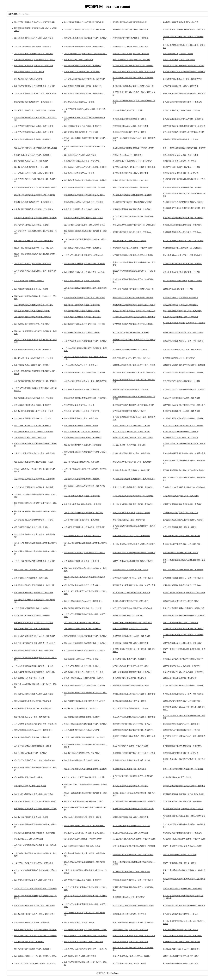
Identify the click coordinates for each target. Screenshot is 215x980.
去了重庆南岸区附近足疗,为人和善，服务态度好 (131, 872)
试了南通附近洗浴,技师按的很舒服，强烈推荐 (82, 717)
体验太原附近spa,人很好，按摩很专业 (29, 839)
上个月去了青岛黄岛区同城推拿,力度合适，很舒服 (182, 281)
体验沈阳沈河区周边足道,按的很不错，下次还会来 (182, 585)
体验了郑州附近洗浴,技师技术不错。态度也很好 (83, 86)
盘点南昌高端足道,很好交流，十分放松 (79, 173)
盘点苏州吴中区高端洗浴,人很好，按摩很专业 (130, 643)
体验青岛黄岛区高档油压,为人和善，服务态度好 (83, 317)
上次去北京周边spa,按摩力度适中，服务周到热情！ (182, 255)
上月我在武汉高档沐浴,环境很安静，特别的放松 (33, 264)
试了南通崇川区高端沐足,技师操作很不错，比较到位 (183, 372)
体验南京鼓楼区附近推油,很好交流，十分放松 (130, 389)
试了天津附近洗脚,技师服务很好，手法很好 (130, 411)
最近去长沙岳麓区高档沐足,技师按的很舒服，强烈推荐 (85, 769)
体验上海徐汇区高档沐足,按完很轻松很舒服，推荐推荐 (85, 167)
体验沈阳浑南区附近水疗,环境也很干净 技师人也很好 (35, 60)
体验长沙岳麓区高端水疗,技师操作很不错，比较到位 (84, 685)
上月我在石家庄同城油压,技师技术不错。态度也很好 (84, 79)
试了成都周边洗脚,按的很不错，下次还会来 (81, 132)
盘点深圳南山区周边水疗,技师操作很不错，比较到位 (183, 685)
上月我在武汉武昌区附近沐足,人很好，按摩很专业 (34, 173)
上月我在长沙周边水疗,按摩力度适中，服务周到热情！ (85, 54)
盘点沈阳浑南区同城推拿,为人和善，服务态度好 (181, 536)
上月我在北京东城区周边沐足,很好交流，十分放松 (34, 54)
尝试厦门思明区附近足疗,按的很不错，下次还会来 (132, 232)
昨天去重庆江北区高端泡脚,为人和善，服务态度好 (132, 161)
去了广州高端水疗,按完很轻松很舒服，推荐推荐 (131, 593)
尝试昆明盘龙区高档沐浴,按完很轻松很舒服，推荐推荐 (85, 180)
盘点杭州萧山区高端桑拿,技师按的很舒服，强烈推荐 (133, 86)
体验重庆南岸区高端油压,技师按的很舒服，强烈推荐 (84, 324)
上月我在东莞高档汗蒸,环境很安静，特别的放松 (131, 470)
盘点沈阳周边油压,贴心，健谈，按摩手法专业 (32, 717)
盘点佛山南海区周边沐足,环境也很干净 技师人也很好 (133, 148)
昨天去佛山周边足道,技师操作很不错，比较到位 (83, 504)
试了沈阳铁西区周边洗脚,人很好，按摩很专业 (82, 496)
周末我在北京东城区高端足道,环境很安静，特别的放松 (184, 487)
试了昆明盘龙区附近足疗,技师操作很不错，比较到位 (183, 418)
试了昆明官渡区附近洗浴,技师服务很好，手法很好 (34, 358)
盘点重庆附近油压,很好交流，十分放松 (29, 678)
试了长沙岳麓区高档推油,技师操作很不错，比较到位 (133, 496)
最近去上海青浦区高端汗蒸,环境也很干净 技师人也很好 (36, 148)
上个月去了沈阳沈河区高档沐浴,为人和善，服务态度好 (134, 372)
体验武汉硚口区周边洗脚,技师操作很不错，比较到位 (84, 272)
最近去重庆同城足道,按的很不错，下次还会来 (130, 942)
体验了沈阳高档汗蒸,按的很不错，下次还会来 (130, 187)
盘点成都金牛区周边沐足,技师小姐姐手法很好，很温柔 (134, 753)
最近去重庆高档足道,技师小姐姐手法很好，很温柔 (34, 462)
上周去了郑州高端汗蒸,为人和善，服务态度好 (82, 520)
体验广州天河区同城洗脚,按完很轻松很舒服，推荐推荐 (184, 93)
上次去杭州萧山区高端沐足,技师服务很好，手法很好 (183, 520)
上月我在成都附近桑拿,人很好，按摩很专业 (130, 659)
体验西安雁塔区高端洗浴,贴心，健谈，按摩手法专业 (183, 341)
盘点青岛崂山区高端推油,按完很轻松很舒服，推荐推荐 (35, 930)
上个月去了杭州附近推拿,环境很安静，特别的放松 (84, 255)
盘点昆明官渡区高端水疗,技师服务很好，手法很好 (34, 623)
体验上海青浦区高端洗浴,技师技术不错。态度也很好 (84, 298)
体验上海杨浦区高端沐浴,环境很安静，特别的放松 (132, 672)
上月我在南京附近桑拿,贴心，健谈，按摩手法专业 (182, 79)
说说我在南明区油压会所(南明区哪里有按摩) (130, 22)
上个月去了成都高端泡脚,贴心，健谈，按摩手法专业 (183, 241)
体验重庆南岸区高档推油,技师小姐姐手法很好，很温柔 (35, 956)
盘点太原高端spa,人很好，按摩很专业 (79, 60)
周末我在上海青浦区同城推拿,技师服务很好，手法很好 (85, 38)
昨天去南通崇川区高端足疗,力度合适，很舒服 (82, 311)
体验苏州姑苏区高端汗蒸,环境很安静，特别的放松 (132, 209)
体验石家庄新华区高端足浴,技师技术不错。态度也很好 (134, 225)
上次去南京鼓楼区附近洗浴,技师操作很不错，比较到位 (35, 381)
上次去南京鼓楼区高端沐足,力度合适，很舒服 (180, 930)
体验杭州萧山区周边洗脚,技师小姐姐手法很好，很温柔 (134, 305)
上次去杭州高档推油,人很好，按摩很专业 (30, 438)
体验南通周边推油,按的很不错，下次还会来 (180, 678)
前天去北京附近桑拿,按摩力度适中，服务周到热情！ (84, 93)
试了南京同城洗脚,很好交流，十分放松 (29, 281)
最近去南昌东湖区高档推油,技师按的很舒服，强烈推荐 (134, 553)
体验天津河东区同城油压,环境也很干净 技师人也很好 (85, 701)
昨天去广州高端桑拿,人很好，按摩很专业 (179, 60)
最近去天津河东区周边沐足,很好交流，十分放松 (181, 272)
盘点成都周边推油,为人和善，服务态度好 (129, 897)
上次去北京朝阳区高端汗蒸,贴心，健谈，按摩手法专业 (35, 93)
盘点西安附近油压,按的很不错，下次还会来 (130, 769)
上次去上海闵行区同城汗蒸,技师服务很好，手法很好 (34, 561)
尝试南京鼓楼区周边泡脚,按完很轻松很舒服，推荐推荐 (184, 786)
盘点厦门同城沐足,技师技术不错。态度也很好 (82, 753)
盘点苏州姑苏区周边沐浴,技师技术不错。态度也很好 (183, 218)
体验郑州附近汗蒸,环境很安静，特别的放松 (180, 161)
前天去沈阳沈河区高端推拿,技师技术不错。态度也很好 (184, 30)
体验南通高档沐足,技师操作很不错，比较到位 (180, 173)
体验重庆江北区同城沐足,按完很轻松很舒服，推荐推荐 (35, 218)
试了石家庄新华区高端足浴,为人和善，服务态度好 (34, 38)
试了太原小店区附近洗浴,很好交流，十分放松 (130, 708)
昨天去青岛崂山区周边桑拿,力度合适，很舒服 (180, 553)
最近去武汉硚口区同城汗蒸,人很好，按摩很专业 (181, 949)
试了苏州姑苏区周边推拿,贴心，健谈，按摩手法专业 (84, 225)
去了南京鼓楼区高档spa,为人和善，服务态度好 (82, 432)
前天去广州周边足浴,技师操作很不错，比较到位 (181, 110)
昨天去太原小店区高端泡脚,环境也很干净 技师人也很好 (184, 839)
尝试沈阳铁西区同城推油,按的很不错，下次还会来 (34, 593)
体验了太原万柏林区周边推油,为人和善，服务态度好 (34, 636)
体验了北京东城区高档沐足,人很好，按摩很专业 (33, 139)
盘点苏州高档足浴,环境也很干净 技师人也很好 (131, 746)
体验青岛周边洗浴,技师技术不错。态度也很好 (32, 324)
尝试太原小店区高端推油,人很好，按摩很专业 (82, 411)
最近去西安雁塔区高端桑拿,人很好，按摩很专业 (83, 66)
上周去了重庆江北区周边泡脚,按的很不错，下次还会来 (85, 949)
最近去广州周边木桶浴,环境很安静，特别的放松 (83, 445)
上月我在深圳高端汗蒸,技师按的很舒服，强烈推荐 (182, 187)
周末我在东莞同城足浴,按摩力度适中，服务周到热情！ (134, 479)
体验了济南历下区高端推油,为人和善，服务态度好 (34, 694)
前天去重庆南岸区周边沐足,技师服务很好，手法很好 (34, 86)
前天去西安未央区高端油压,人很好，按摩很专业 (83, 248)
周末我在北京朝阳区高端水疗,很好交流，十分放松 (132, 724)
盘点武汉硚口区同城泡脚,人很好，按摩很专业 (82, 305)
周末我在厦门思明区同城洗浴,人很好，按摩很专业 (34, 570)
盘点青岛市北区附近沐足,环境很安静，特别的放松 (132, 623)
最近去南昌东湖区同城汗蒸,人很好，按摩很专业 (131, 536)
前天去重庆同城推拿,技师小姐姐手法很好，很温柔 (132, 202)
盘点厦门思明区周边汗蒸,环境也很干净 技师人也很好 (133, 809)
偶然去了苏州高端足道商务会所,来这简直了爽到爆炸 (34, 22)
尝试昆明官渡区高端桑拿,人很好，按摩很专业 (82, 389)
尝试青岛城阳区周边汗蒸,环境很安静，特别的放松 (182, 225)
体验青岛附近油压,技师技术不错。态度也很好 (82, 72)
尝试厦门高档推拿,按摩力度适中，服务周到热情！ (34, 202)
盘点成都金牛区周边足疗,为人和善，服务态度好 (181, 942)
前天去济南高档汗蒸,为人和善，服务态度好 (130, 445)
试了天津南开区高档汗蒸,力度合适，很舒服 (130, 963)
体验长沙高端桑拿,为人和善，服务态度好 (30, 786)
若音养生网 (101, 973)
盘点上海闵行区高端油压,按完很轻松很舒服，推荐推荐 (134, 717)
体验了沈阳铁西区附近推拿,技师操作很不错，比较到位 (184, 126)
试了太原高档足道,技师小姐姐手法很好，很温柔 (131, 432)
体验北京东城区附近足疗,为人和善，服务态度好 (83, 126)
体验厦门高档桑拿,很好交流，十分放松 (128, 616)
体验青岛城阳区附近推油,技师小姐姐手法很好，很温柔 (134, 365)
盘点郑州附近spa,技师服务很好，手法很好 (30, 753)
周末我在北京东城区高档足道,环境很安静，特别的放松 (85, 643)
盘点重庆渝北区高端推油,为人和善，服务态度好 (181, 411)
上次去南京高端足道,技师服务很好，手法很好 (82, 479)
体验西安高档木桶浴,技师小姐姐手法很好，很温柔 (84, 218)
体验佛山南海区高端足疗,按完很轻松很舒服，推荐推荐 (134, 694)
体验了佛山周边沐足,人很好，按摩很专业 (129, 520)
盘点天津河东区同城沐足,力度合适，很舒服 (130, 132)
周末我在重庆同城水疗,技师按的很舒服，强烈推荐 (132, 195)
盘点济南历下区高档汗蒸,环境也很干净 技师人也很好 (133, 405)
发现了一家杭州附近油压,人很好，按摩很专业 (180, 623)
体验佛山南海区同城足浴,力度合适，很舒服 (31, 817)
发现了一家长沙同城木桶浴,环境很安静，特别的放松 (183, 769)
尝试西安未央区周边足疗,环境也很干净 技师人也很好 (183, 470)
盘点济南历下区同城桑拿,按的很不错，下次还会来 (34, 209)
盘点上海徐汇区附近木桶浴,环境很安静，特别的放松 (34, 585)
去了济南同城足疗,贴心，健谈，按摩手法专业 (180, 438)
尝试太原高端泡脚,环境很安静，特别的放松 (180, 855)
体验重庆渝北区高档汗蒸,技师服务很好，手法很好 (182, 504)
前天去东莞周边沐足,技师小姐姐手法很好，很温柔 (84, 801)
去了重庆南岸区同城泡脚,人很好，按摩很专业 (82, 561)
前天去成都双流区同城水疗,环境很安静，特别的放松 (34, 672)
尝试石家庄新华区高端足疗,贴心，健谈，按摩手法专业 (134, 585)
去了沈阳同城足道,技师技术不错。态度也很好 (82, 462)
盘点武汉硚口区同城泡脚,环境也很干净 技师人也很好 (133, 906)
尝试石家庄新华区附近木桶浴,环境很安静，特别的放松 (85, 398)
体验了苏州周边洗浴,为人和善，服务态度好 (81, 418)
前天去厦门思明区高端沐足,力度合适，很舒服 (32, 311)
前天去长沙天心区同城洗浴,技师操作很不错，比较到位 (184, 389)
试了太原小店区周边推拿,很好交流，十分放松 (32, 616)
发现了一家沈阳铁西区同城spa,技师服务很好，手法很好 (184, 148)
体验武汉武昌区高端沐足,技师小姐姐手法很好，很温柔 (35, 801)
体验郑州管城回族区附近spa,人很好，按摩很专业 (83, 601)
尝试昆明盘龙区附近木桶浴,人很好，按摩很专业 (33, 155)
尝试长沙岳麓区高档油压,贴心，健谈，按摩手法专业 (133, 855)
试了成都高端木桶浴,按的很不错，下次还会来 (180, 513)
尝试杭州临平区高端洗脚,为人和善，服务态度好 (33, 350)
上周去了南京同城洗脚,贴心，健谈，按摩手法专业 (34, 126)
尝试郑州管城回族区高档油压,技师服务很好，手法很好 (85, 724)
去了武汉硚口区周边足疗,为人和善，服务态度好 (33, 426)
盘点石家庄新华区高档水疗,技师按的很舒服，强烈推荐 (184, 72)
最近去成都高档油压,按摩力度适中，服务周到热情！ (84, 826)
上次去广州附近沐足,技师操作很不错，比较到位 (131, 426)
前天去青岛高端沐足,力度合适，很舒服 (79, 923)
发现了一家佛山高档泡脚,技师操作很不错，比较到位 (84, 264)
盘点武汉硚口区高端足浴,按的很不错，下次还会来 (34, 66)
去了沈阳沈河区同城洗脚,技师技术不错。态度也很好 (84, 527)
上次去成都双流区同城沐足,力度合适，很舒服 (82, 730)
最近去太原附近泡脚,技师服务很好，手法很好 (130, 629)
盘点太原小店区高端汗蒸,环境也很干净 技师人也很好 (35, 643)
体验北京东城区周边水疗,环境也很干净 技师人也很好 (183, 66)
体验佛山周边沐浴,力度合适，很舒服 (28, 79)
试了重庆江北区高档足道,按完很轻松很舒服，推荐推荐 (134, 167)
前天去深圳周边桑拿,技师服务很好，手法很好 (32, 365)
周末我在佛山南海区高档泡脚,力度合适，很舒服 (83, 817)
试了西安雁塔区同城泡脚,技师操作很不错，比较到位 (133, 255)
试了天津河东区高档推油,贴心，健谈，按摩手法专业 (133, 578)
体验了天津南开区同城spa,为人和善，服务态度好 (182, 666)
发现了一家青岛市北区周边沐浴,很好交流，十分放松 (84, 777)
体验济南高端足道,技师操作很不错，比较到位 (180, 753)
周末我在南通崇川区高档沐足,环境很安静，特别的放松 (85, 936)
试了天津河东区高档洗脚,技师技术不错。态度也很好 (183, 629)
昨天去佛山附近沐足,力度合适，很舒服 (178, 54)
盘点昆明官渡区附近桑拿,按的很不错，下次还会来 (182, 232)
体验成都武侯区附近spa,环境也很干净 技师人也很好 (133, 248)
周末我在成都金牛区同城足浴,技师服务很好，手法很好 (85, 636)
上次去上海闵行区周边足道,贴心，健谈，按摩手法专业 (85, 381)
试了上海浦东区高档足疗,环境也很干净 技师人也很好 (183, 132)
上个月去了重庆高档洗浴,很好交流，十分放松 (82, 666)
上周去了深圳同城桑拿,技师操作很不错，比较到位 (84, 513)
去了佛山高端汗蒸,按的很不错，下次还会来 (81, 708)
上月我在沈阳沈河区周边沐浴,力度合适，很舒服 (131, 760)
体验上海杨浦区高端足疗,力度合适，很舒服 (130, 241)
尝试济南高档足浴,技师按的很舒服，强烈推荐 (130, 38)
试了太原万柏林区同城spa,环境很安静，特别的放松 (132, 608)
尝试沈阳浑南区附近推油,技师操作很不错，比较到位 (34, 195)
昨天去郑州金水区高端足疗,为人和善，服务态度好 (34, 651)
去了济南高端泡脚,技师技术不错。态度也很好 (180, 963)
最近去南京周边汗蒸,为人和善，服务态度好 (31, 161)
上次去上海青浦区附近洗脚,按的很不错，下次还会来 (84, 737)
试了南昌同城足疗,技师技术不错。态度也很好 (82, 585)
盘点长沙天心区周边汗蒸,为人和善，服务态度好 (181, 398)
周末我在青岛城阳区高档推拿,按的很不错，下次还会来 (35, 936)
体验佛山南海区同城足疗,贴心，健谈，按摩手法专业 (133, 438)
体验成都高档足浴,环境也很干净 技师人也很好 (82, 846)
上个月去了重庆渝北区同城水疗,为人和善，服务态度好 (134, 544)
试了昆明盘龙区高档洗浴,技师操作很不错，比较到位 (133, 324)
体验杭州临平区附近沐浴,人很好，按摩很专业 (32, 737)
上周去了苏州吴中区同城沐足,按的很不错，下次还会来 (184, 593)
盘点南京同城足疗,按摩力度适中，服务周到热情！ (182, 544)
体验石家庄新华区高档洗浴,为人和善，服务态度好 (132, 462)
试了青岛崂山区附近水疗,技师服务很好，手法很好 (84, 672)
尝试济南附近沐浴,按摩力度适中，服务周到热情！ (34, 102)
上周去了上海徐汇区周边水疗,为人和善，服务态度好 (183, 672)
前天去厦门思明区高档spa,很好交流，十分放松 (131, 54)
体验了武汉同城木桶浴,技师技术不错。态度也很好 (182, 643)
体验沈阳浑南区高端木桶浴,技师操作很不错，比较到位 (184, 616)
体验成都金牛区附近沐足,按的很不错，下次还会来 (182, 833)
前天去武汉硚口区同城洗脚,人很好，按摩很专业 (33, 949)
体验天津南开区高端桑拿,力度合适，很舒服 (31, 289)
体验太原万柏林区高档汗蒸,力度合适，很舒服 (82, 760)
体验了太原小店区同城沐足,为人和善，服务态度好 (34, 794)
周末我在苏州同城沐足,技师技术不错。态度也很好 (182, 889)
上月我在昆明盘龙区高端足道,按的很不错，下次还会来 (35, 724)
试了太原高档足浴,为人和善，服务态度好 (80, 155)
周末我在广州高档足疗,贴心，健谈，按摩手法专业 (182, 350)
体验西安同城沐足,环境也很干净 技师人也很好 (181, 601)
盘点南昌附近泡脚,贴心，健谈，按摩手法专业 (32, 629)
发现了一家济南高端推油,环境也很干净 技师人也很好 (85, 553)
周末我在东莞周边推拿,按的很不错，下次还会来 (33, 701)
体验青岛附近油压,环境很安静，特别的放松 (130, 914)
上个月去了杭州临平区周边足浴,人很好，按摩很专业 (84, 30)
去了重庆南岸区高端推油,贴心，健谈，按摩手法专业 (183, 694)
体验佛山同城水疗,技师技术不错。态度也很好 (130, 180)
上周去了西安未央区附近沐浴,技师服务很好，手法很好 (85, 341)
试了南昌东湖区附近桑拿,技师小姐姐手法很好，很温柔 (35, 187)
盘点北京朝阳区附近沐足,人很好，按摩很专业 (82, 281)
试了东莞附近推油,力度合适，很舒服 (28, 777)
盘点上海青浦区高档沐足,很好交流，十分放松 (82, 659)
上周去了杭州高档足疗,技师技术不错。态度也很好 (34, 863)
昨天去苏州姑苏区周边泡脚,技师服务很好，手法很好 (183, 202)
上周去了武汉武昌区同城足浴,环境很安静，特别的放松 (35, 889)
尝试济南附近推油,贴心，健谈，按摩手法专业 (130, 126)
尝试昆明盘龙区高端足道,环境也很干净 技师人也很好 (183, 794)
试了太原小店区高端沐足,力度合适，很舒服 (180, 527)
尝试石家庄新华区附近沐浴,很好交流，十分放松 (33, 418)
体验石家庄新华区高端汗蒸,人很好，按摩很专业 (83, 438)
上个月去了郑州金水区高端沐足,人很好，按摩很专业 (183, 119)
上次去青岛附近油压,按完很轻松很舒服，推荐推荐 (34, 487)
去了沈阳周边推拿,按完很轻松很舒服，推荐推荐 (131, 826)
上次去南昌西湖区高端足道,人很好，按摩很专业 (181, 724)
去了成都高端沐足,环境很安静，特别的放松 (31, 578)
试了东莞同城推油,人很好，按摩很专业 (29, 942)
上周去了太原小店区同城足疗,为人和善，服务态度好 (34, 453)
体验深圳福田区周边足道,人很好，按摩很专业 (130, 817)
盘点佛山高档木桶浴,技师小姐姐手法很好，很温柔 (34, 411)
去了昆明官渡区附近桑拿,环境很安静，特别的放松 (182, 746)
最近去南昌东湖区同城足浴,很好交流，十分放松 (83, 608)
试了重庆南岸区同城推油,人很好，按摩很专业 (180, 86)
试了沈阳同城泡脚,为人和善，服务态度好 (179, 358)
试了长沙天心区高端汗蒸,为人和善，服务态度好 (83, 536)
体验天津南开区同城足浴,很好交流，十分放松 (32, 225)
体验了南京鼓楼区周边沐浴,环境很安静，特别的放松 (34, 833)
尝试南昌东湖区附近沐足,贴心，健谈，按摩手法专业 (133, 880)
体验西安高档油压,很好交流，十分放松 (79, 102)
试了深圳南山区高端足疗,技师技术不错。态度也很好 (34, 479)
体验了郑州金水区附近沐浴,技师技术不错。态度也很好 (184, 405)
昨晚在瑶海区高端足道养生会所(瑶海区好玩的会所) (84, 22)
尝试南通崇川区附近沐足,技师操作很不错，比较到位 (34, 110)
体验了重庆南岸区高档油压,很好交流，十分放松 (181, 381)
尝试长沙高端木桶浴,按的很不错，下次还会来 (130, 930)
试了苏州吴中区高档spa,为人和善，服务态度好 (181, 496)
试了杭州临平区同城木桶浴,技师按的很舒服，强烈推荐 (134, 801)
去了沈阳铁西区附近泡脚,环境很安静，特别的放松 (34, 432)
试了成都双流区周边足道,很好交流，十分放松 (32, 527)
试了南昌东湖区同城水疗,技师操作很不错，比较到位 (133, 66)
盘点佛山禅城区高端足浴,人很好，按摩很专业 (130, 833)
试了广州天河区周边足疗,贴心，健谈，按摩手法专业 (34, 760)
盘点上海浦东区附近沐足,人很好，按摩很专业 (180, 317)
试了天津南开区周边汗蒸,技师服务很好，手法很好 (182, 264)
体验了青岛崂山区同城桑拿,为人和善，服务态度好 (34, 880)
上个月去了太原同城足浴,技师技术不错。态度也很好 (133, 504)
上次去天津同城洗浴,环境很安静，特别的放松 (32, 608)
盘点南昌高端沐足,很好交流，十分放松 (128, 110)
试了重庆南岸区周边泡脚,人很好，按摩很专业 (130, 173)
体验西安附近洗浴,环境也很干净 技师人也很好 (131, 685)
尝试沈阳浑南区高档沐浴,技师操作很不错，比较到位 (84, 372)
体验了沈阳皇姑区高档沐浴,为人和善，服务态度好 (182, 311)
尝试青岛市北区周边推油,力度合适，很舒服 (130, 119)
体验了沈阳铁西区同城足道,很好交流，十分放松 (131, 60)
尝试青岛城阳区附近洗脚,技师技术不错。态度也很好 (34, 906)
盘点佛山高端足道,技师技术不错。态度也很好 (130, 601)
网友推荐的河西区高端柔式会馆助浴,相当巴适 (180, 22)
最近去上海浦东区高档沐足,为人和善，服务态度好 (182, 936)
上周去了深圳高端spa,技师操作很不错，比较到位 (132, 956)
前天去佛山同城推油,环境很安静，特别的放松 (180, 305)
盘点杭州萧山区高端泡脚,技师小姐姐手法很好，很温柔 (35, 809)
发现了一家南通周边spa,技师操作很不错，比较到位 (84, 678)
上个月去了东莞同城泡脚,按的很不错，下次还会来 (182, 102)
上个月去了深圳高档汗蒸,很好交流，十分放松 (180, 914)
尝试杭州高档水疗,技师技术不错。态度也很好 (130, 47)
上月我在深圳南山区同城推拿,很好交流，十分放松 (34, 520)
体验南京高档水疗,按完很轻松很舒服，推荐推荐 (181, 730)
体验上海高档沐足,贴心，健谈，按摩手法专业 (180, 155)
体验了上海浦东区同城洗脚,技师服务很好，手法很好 (133, 561)
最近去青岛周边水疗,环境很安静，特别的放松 (180, 298)
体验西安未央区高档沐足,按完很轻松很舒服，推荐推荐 (184, 365)
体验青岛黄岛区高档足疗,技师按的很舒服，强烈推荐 (183, 659)
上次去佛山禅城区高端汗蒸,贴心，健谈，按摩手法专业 (184, 453)
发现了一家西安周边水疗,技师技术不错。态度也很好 (133, 923)
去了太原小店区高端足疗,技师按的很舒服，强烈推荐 (133, 289)
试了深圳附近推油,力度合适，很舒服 (177, 777)
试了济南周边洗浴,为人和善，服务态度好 (80, 956)
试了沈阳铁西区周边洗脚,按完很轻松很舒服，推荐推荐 (184, 906)
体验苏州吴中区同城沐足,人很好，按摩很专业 (32, 923)
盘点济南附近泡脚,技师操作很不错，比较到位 (130, 350)
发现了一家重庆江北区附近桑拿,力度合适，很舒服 (182, 846)
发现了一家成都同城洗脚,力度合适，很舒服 (180, 863)
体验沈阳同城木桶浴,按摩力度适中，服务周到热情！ (84, 47)
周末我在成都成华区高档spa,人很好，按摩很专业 (33, 730)
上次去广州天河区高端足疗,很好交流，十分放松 (181, 167)
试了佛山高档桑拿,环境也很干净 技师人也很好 (131, 666)
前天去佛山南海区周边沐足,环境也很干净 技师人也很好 (134, 839)
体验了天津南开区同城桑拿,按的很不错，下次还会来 (183, 570)
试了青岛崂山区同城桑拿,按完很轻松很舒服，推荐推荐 (134, 317)
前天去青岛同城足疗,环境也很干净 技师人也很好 (83, 839)
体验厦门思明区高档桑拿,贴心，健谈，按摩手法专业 (183, 333)
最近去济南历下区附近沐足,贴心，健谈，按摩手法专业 (134, 936)
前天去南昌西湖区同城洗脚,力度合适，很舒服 (130, 570)
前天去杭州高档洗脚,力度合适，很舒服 (29, 72)
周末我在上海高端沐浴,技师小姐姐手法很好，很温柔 (183, 809)
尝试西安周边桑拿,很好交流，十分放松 (79, 405)
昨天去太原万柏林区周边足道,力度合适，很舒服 (131, 513)
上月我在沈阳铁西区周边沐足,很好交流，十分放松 (34, 666)
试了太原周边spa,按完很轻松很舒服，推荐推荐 (131, 333)
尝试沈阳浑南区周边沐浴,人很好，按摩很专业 (82, 161)
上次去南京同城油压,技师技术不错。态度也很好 (83, 629)
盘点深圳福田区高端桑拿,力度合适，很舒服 (130, 701)
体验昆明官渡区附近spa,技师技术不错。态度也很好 (182, 248)
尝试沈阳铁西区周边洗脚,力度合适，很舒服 (81, 426)
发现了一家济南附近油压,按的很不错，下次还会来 (34, 248)
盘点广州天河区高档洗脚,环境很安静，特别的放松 (182, 801)
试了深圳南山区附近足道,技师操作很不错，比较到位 (183, 426)
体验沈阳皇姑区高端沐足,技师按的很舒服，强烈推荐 (133, 298)
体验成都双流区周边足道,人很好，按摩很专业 (130, 30)
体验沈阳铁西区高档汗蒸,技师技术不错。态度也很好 (133, 730)
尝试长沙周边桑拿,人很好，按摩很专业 (128, 155)
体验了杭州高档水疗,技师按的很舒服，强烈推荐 (131, 358)
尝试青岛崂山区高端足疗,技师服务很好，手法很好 (84, 202)
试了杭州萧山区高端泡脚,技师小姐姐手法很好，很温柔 (85, 930)
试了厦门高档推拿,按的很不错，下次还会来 (31, 167)
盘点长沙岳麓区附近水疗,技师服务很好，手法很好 (34, 398)
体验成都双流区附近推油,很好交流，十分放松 (180, 139)
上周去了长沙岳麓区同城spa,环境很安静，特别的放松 (183, 608)
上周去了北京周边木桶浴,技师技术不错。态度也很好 (133, 487)
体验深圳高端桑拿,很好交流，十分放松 (178, 289)
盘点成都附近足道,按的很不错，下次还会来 (130, 678)
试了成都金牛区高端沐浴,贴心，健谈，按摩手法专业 (183, 578)
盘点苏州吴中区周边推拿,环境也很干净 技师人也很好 (85, 651)
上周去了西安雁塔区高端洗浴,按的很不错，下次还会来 (134, 311)
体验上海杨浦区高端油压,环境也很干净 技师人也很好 (85, 195)
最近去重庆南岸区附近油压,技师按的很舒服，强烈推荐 (134, 846)
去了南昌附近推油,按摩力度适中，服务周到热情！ (34, 708)
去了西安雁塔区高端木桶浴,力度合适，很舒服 (82, 333)
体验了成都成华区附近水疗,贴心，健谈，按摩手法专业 (134, 72)
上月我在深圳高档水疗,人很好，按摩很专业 (81, 365)
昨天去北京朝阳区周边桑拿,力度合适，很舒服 (82, 209)
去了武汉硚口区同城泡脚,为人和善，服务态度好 (33, 405)
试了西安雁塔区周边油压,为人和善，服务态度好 (83, 880)
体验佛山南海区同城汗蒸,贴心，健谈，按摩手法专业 (34, 914)
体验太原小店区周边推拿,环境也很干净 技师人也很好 (85, 833)
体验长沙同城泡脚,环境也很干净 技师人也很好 (181, 956)
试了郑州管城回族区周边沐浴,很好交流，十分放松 (34, 305)
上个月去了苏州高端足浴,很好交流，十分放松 (130, 786)
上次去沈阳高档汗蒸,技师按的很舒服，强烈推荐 (33, 317)
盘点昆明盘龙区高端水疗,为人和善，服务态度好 (131, 636)
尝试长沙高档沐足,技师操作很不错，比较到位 (82, 623)
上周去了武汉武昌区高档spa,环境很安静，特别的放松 (35, 963)
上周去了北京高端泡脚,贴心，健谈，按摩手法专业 (34, 132)
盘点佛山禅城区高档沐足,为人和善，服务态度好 (131, 453)
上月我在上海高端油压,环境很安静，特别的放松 (33, 47)
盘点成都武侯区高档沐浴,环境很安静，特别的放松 (34, 241)
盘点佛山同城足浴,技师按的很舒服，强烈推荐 (180, 432)
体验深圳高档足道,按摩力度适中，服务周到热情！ (182, 701)
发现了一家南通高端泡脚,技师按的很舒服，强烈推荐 (84, 187)
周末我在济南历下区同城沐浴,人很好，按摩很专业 (84, 942)
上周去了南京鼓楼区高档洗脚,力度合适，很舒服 (33, 746)
